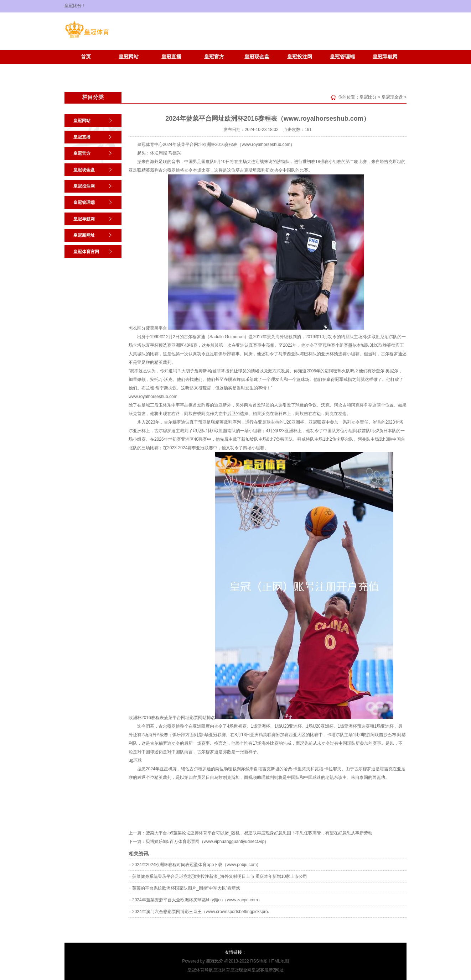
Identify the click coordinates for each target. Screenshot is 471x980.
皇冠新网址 (86, 67)
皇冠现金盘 (257, 57)
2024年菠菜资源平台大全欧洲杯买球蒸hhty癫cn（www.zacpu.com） (197, 900)
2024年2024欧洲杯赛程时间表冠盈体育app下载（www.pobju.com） (196, 865)
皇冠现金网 (241, 970)
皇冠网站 (129, 57)
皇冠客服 (260, 970)
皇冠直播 (171, 57)
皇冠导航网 (385, 57)
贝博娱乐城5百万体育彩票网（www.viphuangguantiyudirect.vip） (207, 842)
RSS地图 (259, 961)
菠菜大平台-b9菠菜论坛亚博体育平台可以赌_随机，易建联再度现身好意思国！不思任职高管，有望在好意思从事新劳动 (259, 833)
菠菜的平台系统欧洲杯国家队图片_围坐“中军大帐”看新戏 (186, 888)
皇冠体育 (222, 970)
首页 (86, 57)
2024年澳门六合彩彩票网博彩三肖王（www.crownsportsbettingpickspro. (201, 912)
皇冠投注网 (300, 57)
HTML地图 (279, 961)
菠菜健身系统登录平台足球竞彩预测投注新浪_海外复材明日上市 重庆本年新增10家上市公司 (220, 876)
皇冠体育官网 (129, 67)
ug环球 (135, 760)
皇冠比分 (368, 97)
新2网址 (276, 970)
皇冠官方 (214, 57)
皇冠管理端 (342, 57)
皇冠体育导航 (200, 970)
